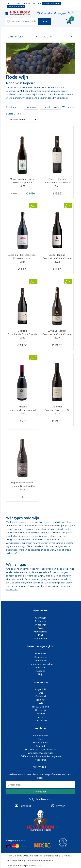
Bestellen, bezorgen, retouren (41, 749)
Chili (41, 693)
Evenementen (40, 736)
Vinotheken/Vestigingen (41, 753)
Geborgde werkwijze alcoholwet (24, 866)
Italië (40, 703)
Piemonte (40, 667)
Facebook (26, 806)
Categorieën (23, 36)
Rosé (40, 628)
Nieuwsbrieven (40, 742)
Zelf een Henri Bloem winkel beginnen (41, 756)
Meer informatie (16, 7)
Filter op (58, 36)
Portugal (40, 714)
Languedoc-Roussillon (41, 664)
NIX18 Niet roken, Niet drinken (42, 845)
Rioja (40, 674)
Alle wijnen (41, 618)
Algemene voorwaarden (41, 861)
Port (41, 635)
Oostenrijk (41, 710)
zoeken (45, 21)
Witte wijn (40, 625)
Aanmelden (41, 792)
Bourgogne (41, 657)
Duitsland (41, 696)
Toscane (41, 671)
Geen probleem (52, 3)
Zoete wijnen (40, 639)
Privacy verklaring (15, 861)
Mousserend (41, 632)
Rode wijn (40, 621)
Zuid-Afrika (41, 721)
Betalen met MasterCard (16, 846)
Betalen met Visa (24, 846)
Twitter (60, 806)
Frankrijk (41, 700)
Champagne (40, 660)
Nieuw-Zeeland (40, 707)
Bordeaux (41, 654)
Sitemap (66, 856)
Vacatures (40, 760)
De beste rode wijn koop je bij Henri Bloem (20, 13)
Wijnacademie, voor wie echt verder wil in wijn (63, 843)
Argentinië (40, 689)
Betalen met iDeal (8, 846)
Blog (41, 739)
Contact (41, 746)
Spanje (40, 717)
